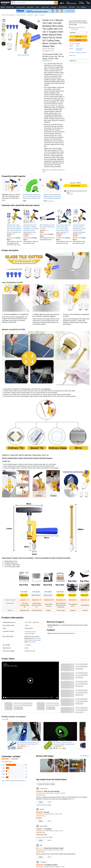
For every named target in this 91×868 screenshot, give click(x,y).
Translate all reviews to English (46, 784)
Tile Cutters (42, 15)
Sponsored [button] (5, 719)
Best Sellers (30, 7)
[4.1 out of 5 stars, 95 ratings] (28, 234)
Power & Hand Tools (21, 15)
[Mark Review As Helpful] (41, 802)
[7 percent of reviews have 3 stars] (14, 771)
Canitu (77, 46)
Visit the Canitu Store (48, 49)
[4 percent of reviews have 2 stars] (14, 774)
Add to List (73, 61)
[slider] (27, 698)
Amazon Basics (21, 7)
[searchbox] (35, 3)
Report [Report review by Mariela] (49, 821)
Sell (78, 7)
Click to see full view (23, 55)
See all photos (84, 756)
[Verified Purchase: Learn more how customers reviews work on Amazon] (41, 795)
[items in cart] (88, 3)
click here (50, 627)
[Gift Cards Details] (75, 7)
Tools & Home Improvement (8, 15)
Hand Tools (30, 15)
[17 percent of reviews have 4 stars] (14, 768)
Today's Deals (45, 7)
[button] (3, 7)
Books (37, 7)
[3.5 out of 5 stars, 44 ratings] (44, 230)
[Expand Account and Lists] (77, 4)
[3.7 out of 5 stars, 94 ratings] (77, 234)
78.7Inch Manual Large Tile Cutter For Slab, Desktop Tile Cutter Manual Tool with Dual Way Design (28, 743)
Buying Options (36, 595)
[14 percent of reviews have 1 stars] (14, 777)
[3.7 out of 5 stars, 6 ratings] (11, 234)
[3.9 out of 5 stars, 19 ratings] (61, 234)
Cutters (36, 15)
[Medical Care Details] (15, 7)
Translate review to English (44, 805)
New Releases (63, 7)
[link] (32, 185)
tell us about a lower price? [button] (67, 633)
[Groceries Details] (57, 7)
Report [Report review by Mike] (49, 857)
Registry (83, 7)
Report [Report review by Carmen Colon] (49, 802)
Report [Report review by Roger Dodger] (49, 840)
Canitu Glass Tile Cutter (10, 666)
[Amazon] (5, 3)
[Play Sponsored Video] (24, 732)
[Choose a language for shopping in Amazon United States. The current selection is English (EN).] (62, 3)
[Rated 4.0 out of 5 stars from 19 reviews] (29, 746)
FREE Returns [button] (47, 61)
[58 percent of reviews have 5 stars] (14, 765)
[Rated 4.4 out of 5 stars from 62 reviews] (65, 746)
